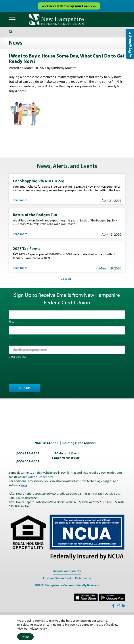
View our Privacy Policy (32, 629)
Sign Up (24, 388)
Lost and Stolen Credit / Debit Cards (67, 578)
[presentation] (42, 372)
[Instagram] (118, 606)
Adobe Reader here (41, 477)
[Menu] (12, 17)
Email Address (17, 357)
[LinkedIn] (124, 606)
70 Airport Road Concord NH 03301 (66, 455)
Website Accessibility (67, 571)
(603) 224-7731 (28, 453)
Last (11, 337)
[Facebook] (113, 606)
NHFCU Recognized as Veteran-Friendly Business (67, 585)
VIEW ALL (67, 279)
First (11, 321)
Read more (20, 200)
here (24, 485)
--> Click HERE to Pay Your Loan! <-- (69, 6)
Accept (25, 637)
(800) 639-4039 (28, 461)
